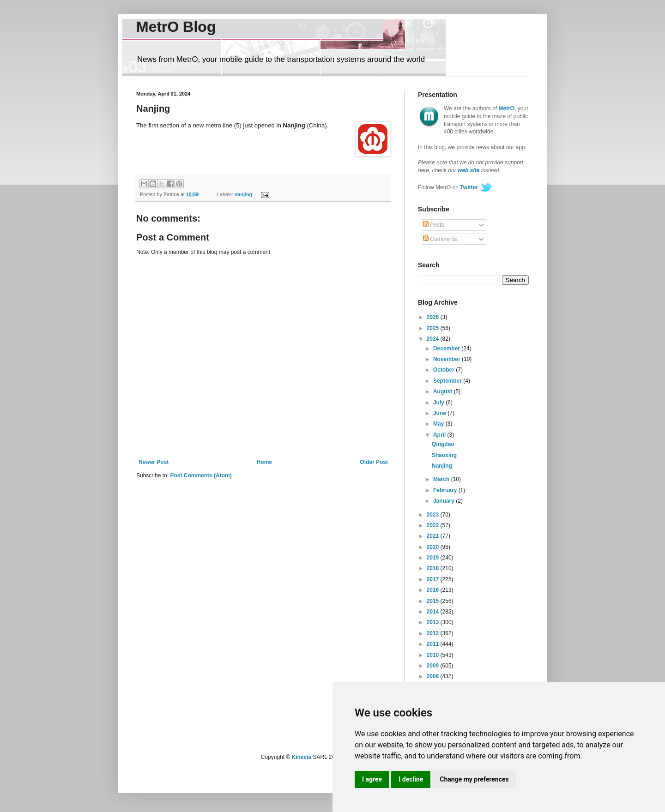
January (444, 501)
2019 (434, 558)
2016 (434, 590)
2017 (434, 579)
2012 (434, 633)
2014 (434, 612)
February (446, 490)
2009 (434, 666)
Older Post (374, 462)
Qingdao (443, 444)
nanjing (243, 194)
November (447, 359)
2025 (434, 328)
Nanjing (442, 466)
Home (264, 462)
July (439, 403)
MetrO (507, 108)
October (444, 370)
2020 (434, 547)
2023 (434, 515)
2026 (434, 317)
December (447, 349)
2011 (434, 644)
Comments (440, 239)
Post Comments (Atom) (201, 475)
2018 (434, 568)
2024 (434, 339)
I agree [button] (372, 779)
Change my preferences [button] (474, 779)
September (448, 381)
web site (469, 170)
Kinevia (302, 757)
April (440, 435)
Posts (433, 225)
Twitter (469, 187)
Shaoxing (444, 455)
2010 (434, 655)
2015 (434, 601)
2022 (434, 525)
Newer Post (154, 462)
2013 (434, 622)
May (439, 424)
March (442, 479)
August (444, 391)
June (440, 413)
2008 (434, 676)
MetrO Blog (176, 27)
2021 (434, 536)
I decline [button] (411, 779)
